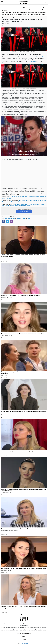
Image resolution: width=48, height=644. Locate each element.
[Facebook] (3, 221)
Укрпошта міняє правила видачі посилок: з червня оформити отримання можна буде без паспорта (24, 10)
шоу (14, 218)
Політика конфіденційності (24, 634)
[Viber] (11, 221)
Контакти (24, 640)
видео (25, 218)
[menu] (2, 2)
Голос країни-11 (9, 218)
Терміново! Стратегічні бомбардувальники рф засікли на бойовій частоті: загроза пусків (24, 7)
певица (29, 218)
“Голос (38, 57)
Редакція (24, 637)
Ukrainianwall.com (26, 643)
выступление (19, 218)
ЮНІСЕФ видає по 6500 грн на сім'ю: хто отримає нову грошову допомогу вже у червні (23, 14)
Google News (24, 211)
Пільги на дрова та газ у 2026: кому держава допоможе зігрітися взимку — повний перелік (24, 12)
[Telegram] (7, 221)
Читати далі (24, 615)
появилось (33, 61)
